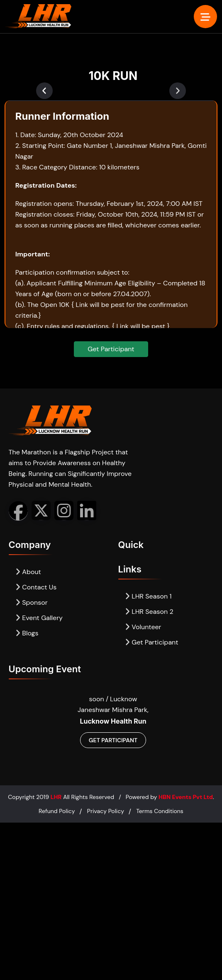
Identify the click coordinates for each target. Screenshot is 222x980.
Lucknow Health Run (113, 721)
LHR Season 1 (148, 596)
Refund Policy (57, 811)
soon (98, 699)
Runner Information (62, 116)
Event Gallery (39, 618)
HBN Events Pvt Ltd (186, 797)
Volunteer (143, 627)
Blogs (27, 633)
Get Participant (111, 349)
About (28, 572)
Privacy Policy (106, 811)
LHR (56, 797)
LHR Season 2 (149, 612)
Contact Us (36, 587)
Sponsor (32, 602)
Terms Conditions (160, 811)
